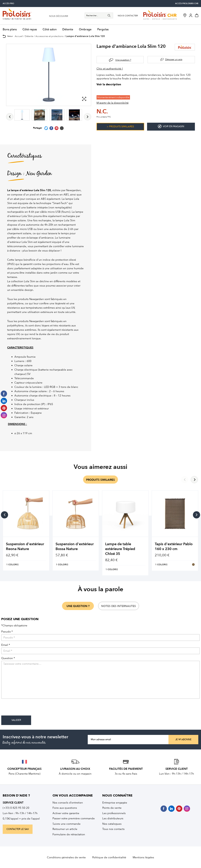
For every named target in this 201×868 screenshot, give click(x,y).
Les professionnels (114, 813)
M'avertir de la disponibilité (113, 103)
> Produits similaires (120, 127)
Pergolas (103, 30)
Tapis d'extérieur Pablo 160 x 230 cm (174, 546)
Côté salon (50, 30)
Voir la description (109, 85)
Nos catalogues (112, 824)
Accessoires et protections (49, 36)
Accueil (19, 36)
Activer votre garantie (66, 813)
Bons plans (10, 30)
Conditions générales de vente (66, 857)
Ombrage (85, 30)
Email (6, 645)
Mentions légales (143, 857)
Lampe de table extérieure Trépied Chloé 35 (120, 549)
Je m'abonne (183, 740)
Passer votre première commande (74, 818)
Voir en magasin (171, 126)
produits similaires (100, 480)
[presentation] (29, 708)
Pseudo (7, 632)
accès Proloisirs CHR (187, 4)
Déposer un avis (174, 59)
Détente (68, 30)
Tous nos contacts (113, 829)
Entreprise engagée (115, 803)
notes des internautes (119, 606)
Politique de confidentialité (109, 857)
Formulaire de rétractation (69, 834)
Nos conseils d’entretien (68, 803)
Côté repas (30, 30)
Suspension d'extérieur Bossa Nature (75, 546)
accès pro (8, 4)
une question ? (78, 606)
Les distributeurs (113, 818)
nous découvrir (59, 16)
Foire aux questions (65, 808)
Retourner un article (65, 829)
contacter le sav (18, 829)
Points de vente (112, 808)
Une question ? (123, 60)
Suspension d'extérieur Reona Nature (25, 546)
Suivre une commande (67, 824)
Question (8, 658)
